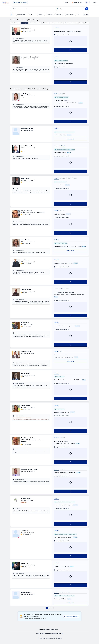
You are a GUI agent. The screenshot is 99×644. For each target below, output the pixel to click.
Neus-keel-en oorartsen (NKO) (48, 638)
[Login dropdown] (87, 3)
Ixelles (81, 23)
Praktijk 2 (62, 94)
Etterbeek (46, 23)
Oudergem (25, 23)
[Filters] (11, 14)
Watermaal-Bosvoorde (57, 23)
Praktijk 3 (68, 178)
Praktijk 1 (56, 28)
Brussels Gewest (15, 23)
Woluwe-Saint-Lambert (71, 23)
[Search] (87, 9)
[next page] (54, 608)
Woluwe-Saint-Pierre (35, 23)
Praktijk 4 (74, 178)
